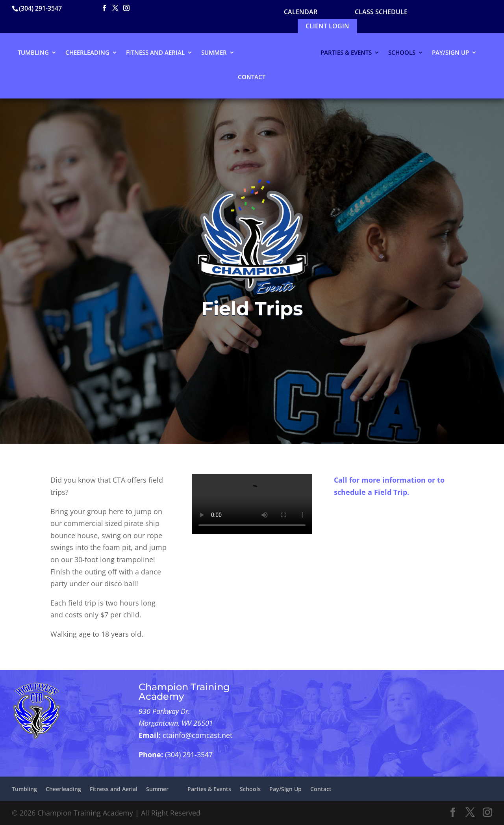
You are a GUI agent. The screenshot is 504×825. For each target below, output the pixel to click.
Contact (252, 77)
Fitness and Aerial (155, 53)
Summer (214, 53)
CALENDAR (301, 12)
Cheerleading (87, 53)
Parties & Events (346, 53)
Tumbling (33, 53)
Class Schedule (381, 12)
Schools (402, 53)
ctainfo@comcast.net (197, 735)
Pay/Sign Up (450, 53)
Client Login (327, 26)
